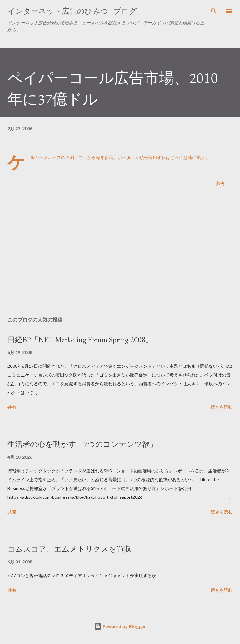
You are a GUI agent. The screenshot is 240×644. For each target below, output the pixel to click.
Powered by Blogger (120, 626)
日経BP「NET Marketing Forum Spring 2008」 (80, 339)
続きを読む (222, 407)
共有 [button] (221, 183)
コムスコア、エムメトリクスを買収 (70, 549)
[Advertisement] (120, 253)
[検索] (214, 11)
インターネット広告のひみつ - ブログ (72, 11)
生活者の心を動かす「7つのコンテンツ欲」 (82, 444)
